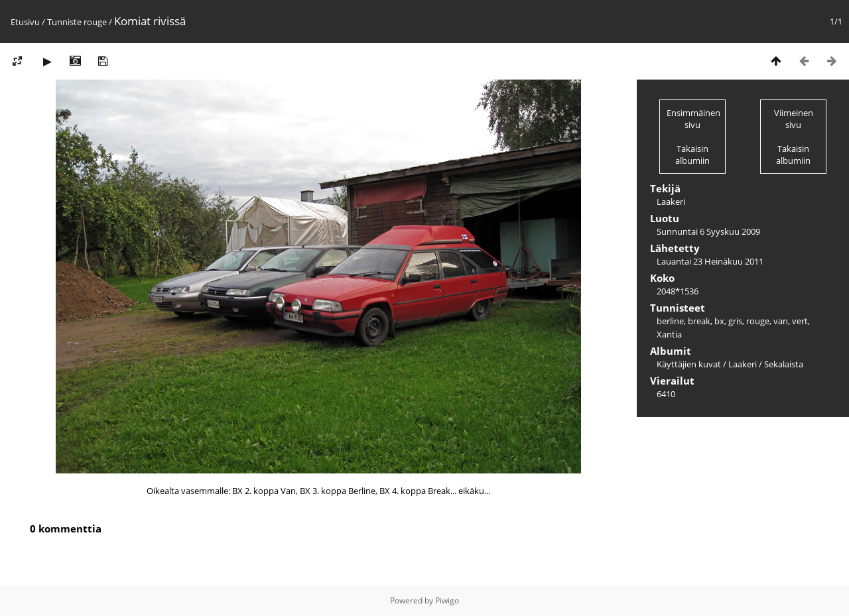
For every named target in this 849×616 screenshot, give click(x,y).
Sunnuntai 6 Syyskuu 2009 (708, 231)
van (781, 321)
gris (735, 321)
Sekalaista (784, 364)
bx (719, 321)
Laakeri (743, 364)
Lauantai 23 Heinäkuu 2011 (710, 261)
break (699, 321)
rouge (95, 22)
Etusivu (25, 22)
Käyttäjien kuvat (689, 364)
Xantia (669, 334)
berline (670, 321)
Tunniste (64, 22)
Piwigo (447, 600)
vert (800, 321)
